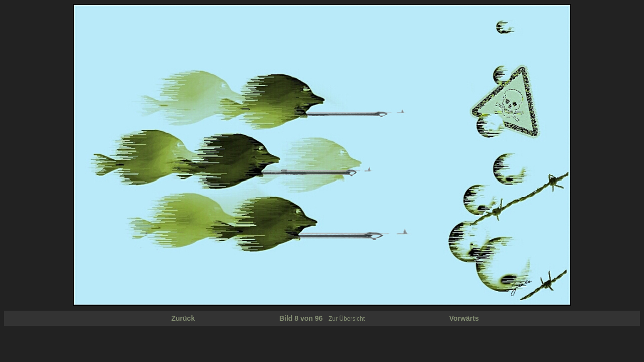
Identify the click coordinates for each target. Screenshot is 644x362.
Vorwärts (464, 318)
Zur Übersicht (347, 319)
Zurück (183, 318)
